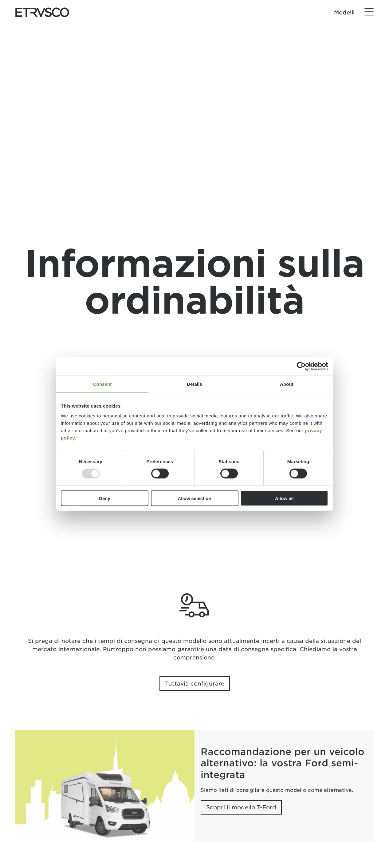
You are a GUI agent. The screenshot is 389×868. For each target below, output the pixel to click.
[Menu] (369, 12)
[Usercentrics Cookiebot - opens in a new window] (301, 366)
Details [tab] (194, 384)
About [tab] (287, 384)
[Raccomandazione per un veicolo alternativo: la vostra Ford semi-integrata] (105, 786)
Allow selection (194, 498)
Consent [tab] (102, 384)
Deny (105, 498)
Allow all (284, 498)
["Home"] (42, 12)
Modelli (344, 12)
